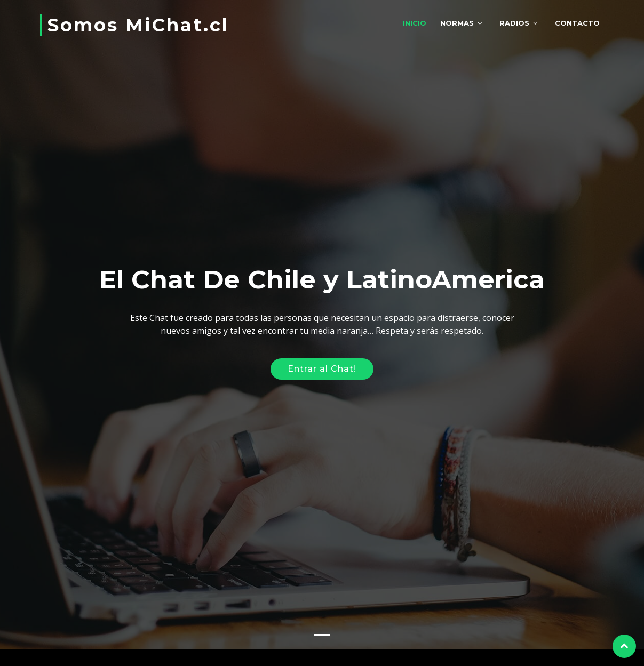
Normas (457, 23)
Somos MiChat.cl (138, 25)
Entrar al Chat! (322, 366)
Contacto (577, 23)
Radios (514, 23)
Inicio (415, 23)
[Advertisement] (322, 235)
